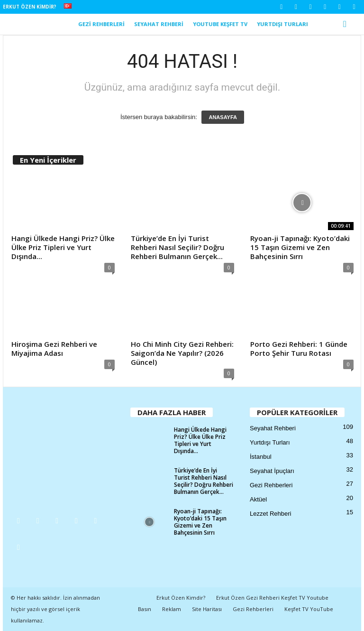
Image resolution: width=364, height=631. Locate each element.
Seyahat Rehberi (159, 24)
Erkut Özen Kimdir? (30, 7)
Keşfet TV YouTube (309, 609)
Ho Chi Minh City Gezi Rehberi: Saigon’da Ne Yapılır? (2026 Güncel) (182, 353)
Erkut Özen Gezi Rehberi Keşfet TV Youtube (272, 598)
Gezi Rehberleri (101, 24)
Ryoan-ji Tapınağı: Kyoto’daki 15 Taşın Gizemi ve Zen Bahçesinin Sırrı (300, 247)
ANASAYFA (223, 117)
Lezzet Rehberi (270, 514)
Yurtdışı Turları (282, 24)
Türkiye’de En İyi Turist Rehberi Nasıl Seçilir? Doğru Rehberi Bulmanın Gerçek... (177, 247)
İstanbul (261, 457)
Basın (145, 609)
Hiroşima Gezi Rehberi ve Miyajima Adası (54, 348)
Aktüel (258, 499)
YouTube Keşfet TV (220, 24)
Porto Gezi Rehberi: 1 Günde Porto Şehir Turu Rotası (299, 348)
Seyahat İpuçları (272, 471)
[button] (347, 24)
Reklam (172, 609)
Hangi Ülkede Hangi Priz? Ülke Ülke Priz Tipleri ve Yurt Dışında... (63, 247)
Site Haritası (207, 609)
